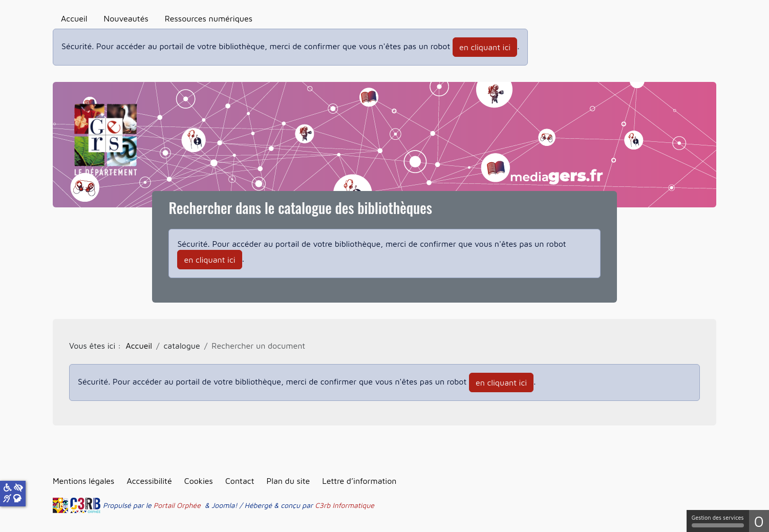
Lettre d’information (359, 481)
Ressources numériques (209, 18)
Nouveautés (126, 18)
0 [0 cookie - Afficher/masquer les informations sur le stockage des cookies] (759, 521)
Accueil (74, 18)
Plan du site (288, 481)
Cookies (199, 481)
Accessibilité (149, 481)
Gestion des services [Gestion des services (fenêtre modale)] (718, 521)
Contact (240, 481)
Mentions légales (83, 481)
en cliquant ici (485, 47)
